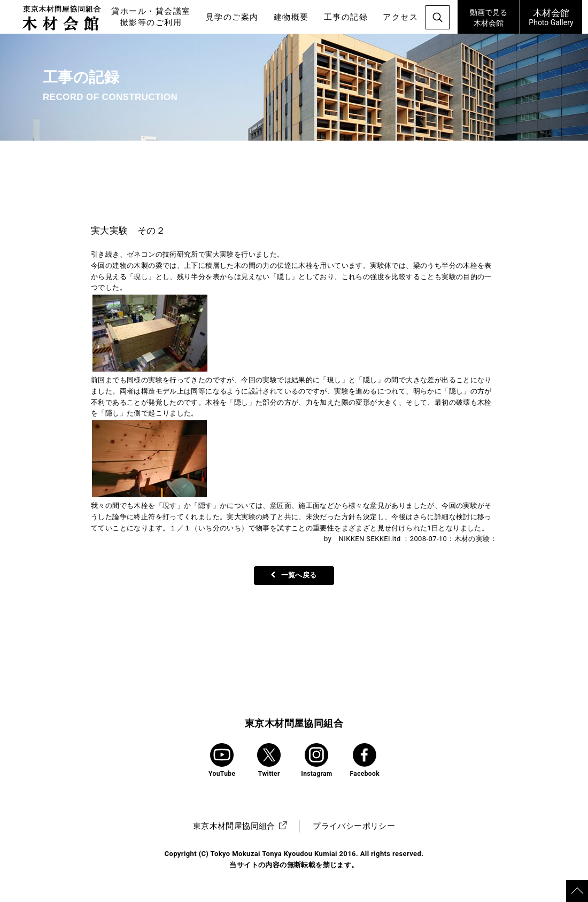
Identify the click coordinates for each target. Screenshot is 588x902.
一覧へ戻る (294, 575)
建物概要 (291, 17)
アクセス (400, 17)
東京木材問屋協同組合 (294, 723)
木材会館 (489, 16)
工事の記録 (346, 17)
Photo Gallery (551, 17)
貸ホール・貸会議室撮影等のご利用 (151, 17)
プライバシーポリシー (354, 826)
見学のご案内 (232, 17)
